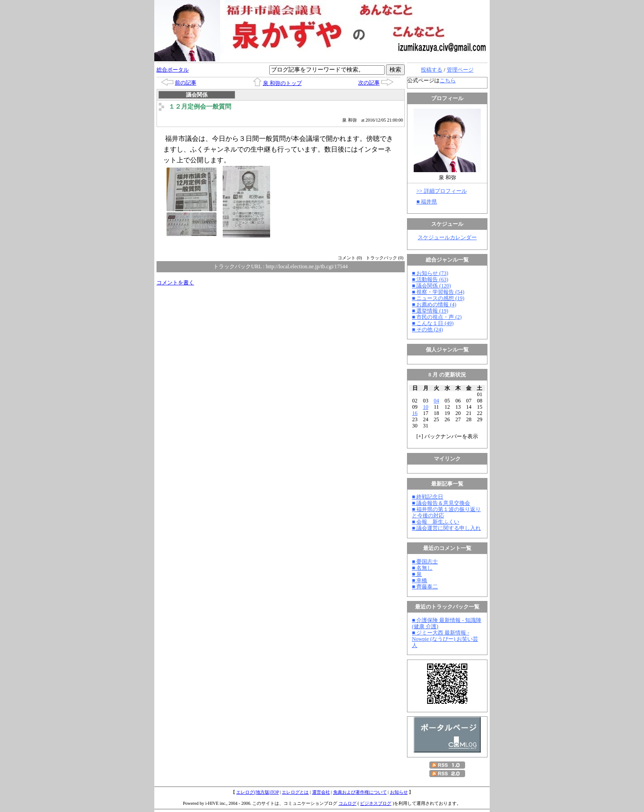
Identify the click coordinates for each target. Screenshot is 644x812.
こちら (448, 80)
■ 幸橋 (419, 580)
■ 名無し (422, 568)
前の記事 (186, 83)
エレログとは (295, 792)
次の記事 (369, 83)
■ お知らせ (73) (430, 273)
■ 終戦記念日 (428, 497)
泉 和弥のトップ (282, 83)
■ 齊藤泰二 (425, 587)
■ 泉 (417, 574)
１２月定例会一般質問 (200, 107)
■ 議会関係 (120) (431, 286)
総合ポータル (173, 70)
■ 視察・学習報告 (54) (438, 292)
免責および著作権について (360, 792)
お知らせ (399, 792)
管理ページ (460, 70)
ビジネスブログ (376, 803)
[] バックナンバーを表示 (447, 436)
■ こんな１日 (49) (433, 323)
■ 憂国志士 (425, 562)
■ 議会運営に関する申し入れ (446, 528)
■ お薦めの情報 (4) (434, 304)
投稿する (432, 70)
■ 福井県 (427, 202)
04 (436, 401)
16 (415, 413)
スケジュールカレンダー (447, 237)
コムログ (347, 803)
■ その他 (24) (427, 330)
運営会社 (321, 792)
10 (426, 407)
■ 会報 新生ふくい (436, 522)
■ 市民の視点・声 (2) (437, 317)
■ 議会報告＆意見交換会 (441, 503)
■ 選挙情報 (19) (430, 311)
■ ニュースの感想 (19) (438, 298)
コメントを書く (175, 283)
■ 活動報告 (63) (430, 279)
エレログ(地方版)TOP (257, 792)
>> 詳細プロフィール (442, 191)
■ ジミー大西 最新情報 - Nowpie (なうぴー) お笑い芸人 (445, 639)
